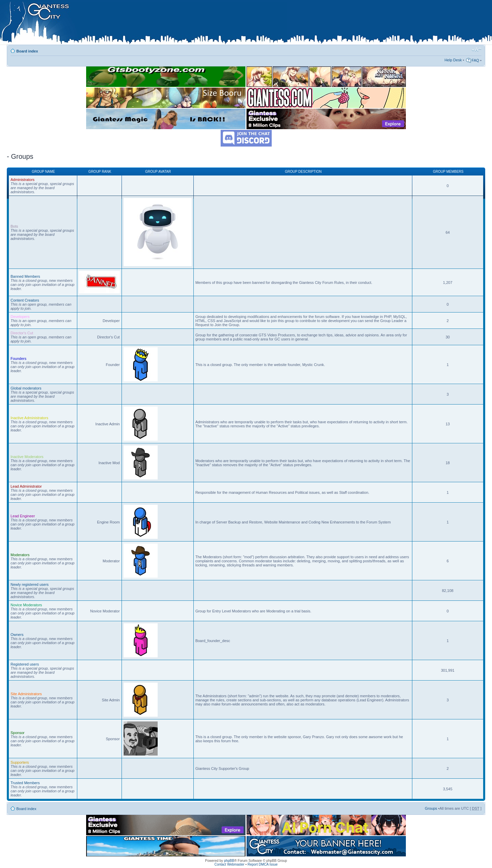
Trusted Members (25, 783)
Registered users (25, 664)
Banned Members (25, 276)
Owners (17, 635)
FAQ (475, 60)
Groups (431, 808)
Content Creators (25, 300)
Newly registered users (30, 584)
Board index (27, 51)
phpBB (229, 861)
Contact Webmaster (229, 864)
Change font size (477, 50)
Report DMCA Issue (263, 864)
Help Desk (453, 60)
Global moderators (26, 388)
